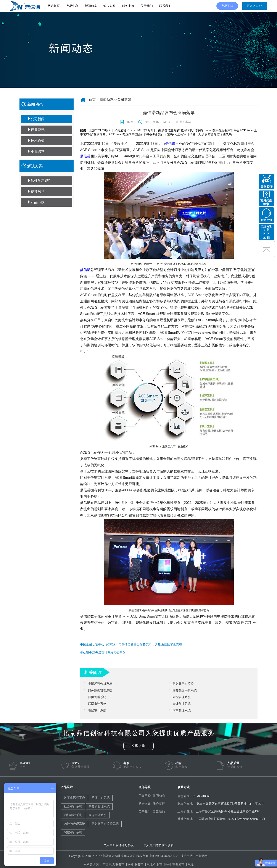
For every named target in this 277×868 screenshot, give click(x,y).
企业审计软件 (162, 865)
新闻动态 (91, 6)
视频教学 (38, 191)
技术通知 (38, 141)
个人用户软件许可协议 (119, 845)
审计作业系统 (182, 704)
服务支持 (128, 6)
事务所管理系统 (99, 806)
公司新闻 (38, 119)
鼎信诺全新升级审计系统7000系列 (103, 653)
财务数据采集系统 (185, 690)
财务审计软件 (124, 865)
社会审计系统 (73, 806)
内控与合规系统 (74, 824)
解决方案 (110, 6)
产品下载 (227, 6)
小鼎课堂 (38, 151)
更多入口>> (254, 6)
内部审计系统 (73, 815)
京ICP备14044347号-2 (163, 856)
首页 (92, 100)
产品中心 (72, 6)
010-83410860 (201, 796)
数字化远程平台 (74, 798)
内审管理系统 (182, 711)
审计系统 (109, 865)
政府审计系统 (98, 815)
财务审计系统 (143, 865)
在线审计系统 (97, 711)
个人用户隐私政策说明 (158, 845)
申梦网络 (202, 856)
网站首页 (54, 6)
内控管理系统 (182, 697)
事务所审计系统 (183, 865)
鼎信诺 (170, 144)
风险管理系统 (97, 697)
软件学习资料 (41, 181)
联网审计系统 (97, 704)
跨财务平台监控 (183, 684)
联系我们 (165, 6)
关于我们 (147, 6)
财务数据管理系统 (100, 690)
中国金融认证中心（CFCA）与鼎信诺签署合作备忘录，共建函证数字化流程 (131, 645)
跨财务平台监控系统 (105, 824)
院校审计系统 (73, 832)
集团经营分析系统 (100, 684)
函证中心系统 (101, 798)
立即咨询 (138, 746)
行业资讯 (38, 130)
